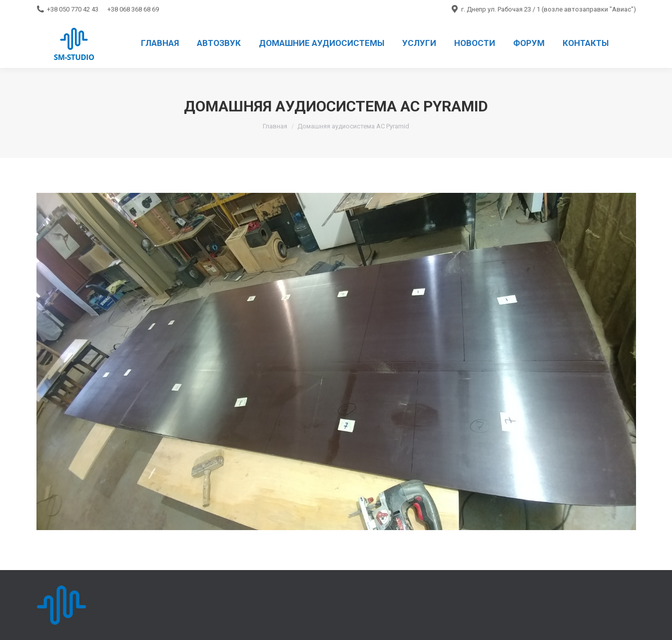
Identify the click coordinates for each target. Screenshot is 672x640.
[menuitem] (160, 43)
